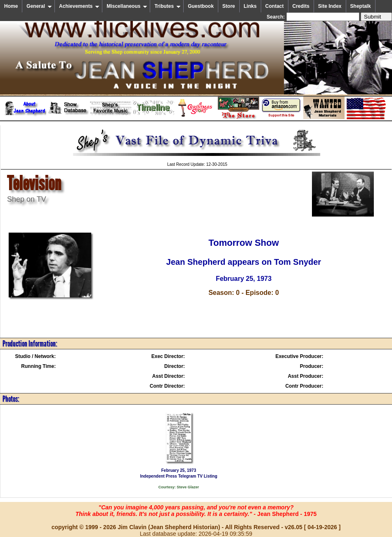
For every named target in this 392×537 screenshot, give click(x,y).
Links (250, 6)
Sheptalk (361, 6)
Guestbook (201, 6)
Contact (275, 6)
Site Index (330, 6)
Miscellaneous (127, 6)
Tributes (168, 6)
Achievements (79, 6)
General (39, 6)
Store (229, 6)
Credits (301, 6)
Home (11, 6)
